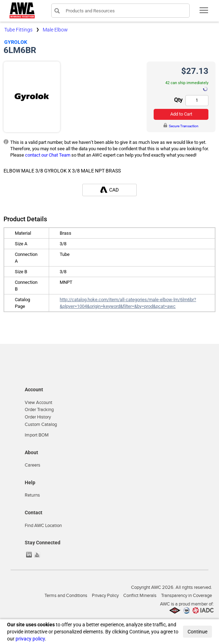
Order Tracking (39, 410)
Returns (32, 495)
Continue (197, 632)
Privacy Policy (105, 596)
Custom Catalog (41, 425)
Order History (38, 417)
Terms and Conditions (66, 596)
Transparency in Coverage (187, 596)
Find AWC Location (43, 526)
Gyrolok (16, 42)
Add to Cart (181, 114)
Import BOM (37, 435)
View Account (39, 403)
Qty (178, 100)
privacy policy (30, 639)
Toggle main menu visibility (204, 13)
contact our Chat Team (48, 155)
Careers (32, 465)
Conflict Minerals (140, 596)
